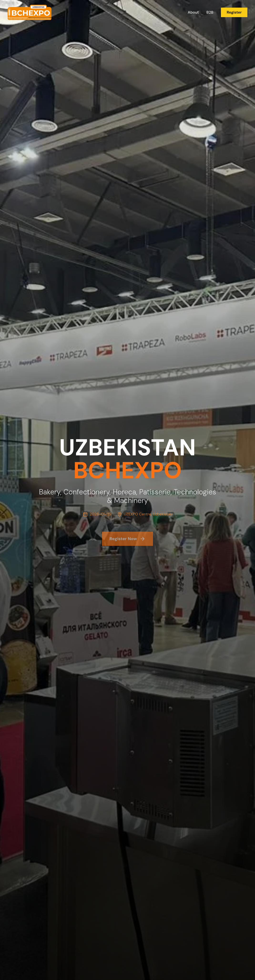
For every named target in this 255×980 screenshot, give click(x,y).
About (193, 12)
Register (234, 12)
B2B (210, 12)
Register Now (128, 541)
